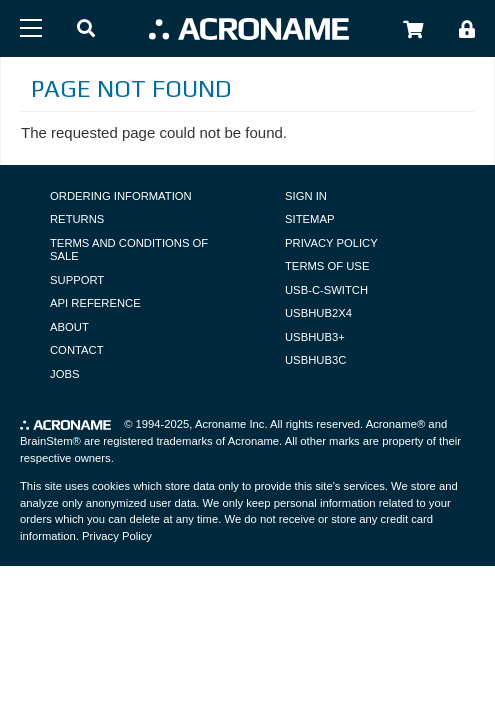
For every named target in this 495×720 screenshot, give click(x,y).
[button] (86, 29)
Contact (77, 350)
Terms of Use (327, 266)
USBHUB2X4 (318, 313)
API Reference (95, 303)
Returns (77, 219)
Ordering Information (121, 196)
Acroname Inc (229, 424)
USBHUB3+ (315, 337)
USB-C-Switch (326, 290)
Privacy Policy (331, 243)
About (69, 327)
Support (77, 280)
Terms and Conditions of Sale (129, 250)
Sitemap (309, 219)
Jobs (64, 374)
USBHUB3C (315, 360)
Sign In (306, 196)
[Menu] (31, 28)
